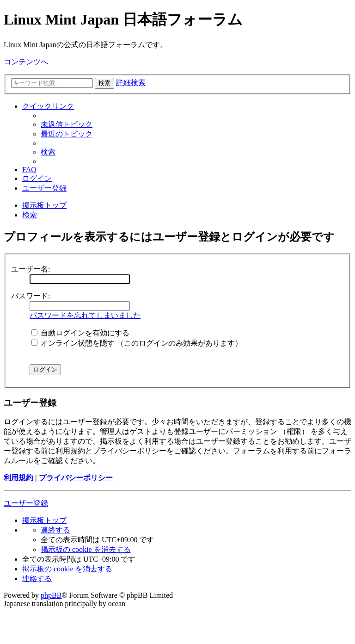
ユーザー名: (31, 269)
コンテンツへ (26, 62)
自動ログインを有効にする (80, 333)
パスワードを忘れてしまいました (85, 315)
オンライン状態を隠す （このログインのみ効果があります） (137, 343)
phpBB (51, 595)
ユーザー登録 (26, 503)
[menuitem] (67, 124)
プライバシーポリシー (76, 478)
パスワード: (31, 296)
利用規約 (18, 478)
